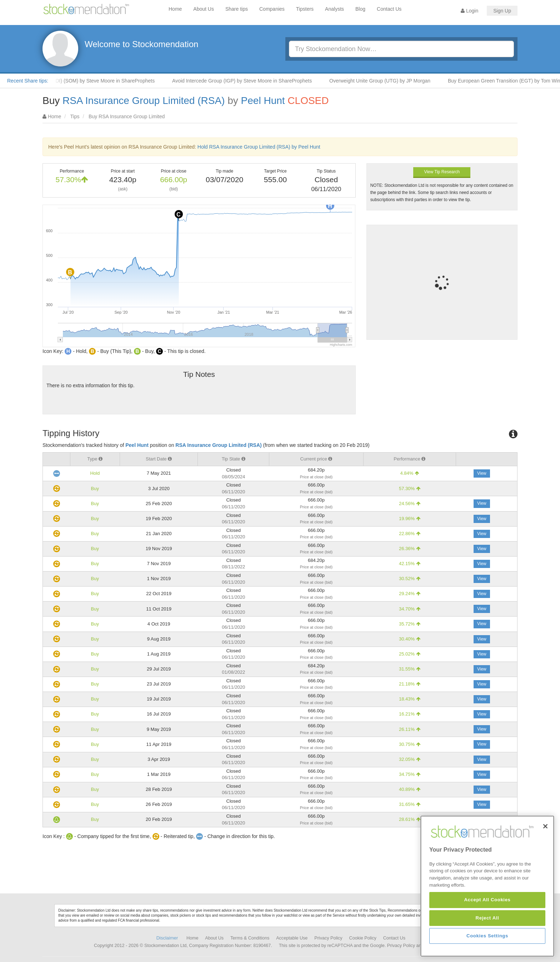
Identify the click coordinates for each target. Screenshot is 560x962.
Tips (75, 116)
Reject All (487, 952)
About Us (204, 9)
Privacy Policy (328, 938)
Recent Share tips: (28, 81)
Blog (360, 9)
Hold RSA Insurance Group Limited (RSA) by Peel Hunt (259, 147)
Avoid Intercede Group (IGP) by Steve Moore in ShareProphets (251, 81)
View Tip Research (442, 172)
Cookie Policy (363, 938)
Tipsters (305, 9)
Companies (272, 9)
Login (469, 11)
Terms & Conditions (250, 938)
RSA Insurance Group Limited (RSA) (144, 101)
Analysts (334, 9)
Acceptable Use (292, 938)
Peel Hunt (263, 101)
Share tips (237, 9)
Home (175, 9)
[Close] (545, 860)
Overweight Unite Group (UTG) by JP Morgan (389, 81)
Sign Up (502, 11)
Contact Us (389, 9)
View (482, 473)
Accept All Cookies (487, 934)
